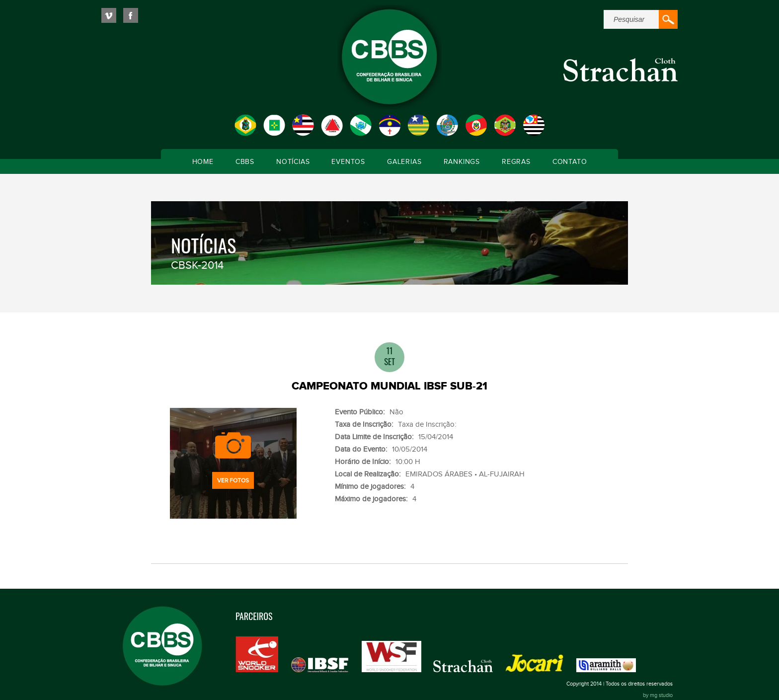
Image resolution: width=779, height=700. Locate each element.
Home (203, 162)
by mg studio (658, 695)
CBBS (245, 162)
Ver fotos (233, 480)
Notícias (293, 162)
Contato (570, 162)
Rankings (462, 162)
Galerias (404, 162)
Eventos (348, 162)
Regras (516, 162)
